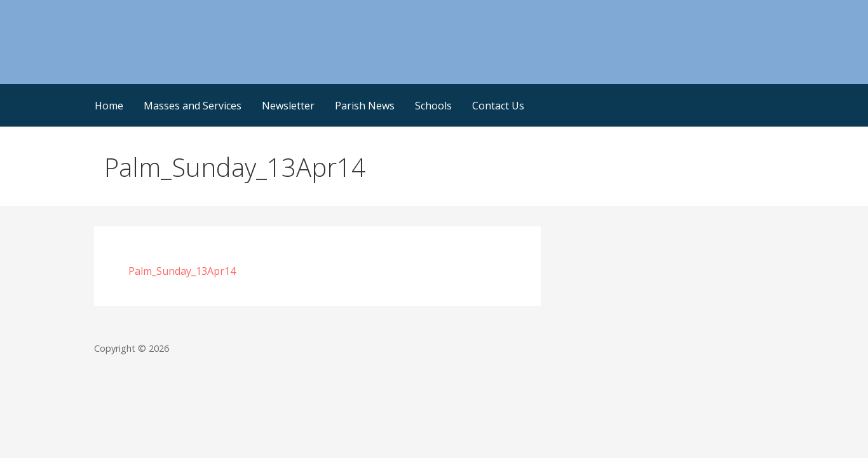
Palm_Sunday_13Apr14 (182, 271)
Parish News (365, 106)
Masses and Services (193, 106)
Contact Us (498, 106)
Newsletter (288, 106)
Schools (433, 106)
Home (109, 106)
